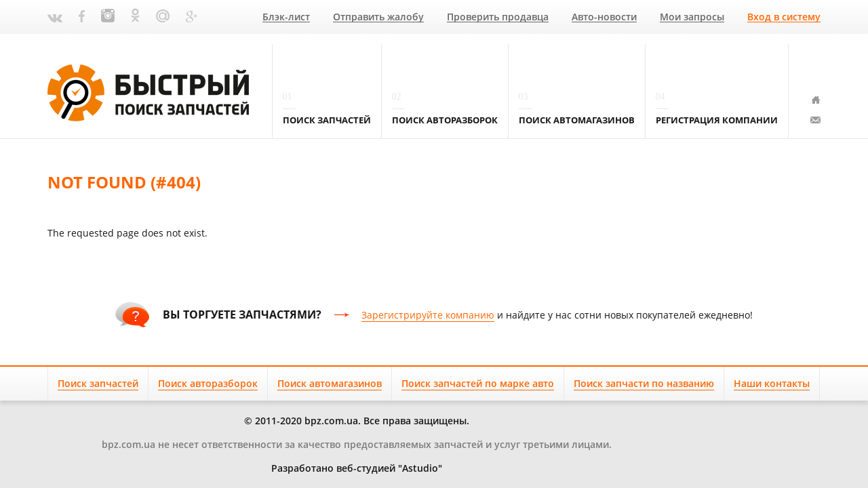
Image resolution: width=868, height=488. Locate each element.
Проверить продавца (498, 17)
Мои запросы (692, 17)
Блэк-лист (286, 17)
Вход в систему (784, 17)
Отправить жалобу (378, 17)
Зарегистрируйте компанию (428, 315)
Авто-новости (604, 17)
